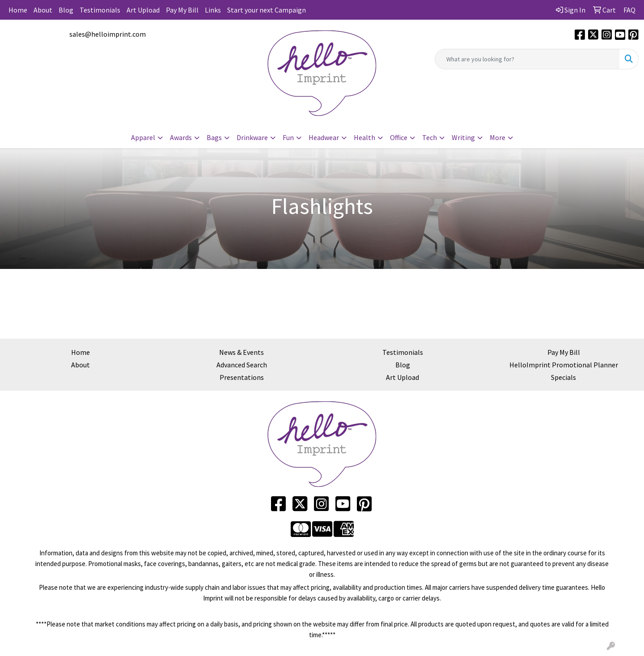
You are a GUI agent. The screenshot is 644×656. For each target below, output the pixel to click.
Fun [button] (288, 137)
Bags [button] (214, 137)
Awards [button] (181, 137)
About (43, 10)
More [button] (498, 137)
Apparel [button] (143, 137)
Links (213, 10)
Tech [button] (430, 137)
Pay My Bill (182, 10)
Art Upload (143, 10)
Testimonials (100, 10)
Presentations (242, 377)
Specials (563, 377)
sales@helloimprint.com (108, 34)
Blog (66, 10)
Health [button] (364, 137)
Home (18, 10)
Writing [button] (463, 137)
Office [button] (399, 137)
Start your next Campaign (267, 10)
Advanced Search (242, 365)
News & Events (241, 352)
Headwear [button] (324, 137)
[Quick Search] (527, 59)
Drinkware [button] (252, 137)
